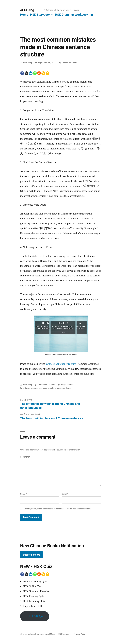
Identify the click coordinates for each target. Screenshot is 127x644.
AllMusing (27, 63)
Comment (25, 457)
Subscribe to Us (31, 555)
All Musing (27, 10)
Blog (63, 385)
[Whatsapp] (35, 73)
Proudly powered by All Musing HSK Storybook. (51, 634)
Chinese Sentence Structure (61, 364)
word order (67, 388)
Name (23, 494)
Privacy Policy (80, 634)
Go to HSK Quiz (35, 616)
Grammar (70, 385)
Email (65, 494)
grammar (35, 388)
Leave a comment (69, 63)
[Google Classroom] (48, 73)
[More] (92, 15)
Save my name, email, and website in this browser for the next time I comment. (57, 509)
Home (24, 15)
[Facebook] (22, 73)
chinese (26, 388)
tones (59, 388)
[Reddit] (39, 73)
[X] (26, 73)
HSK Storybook (40, 15)
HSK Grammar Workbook (71, 15)
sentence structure (48, 388)
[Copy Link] (43, 73)
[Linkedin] (31, 73)
